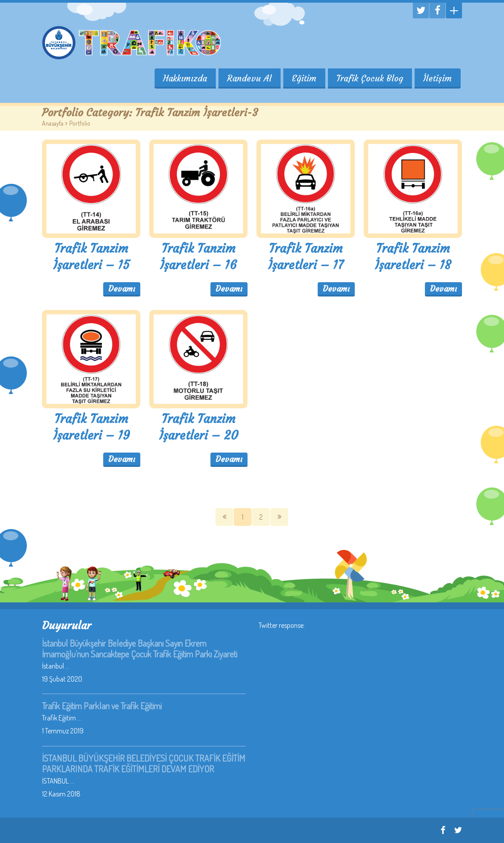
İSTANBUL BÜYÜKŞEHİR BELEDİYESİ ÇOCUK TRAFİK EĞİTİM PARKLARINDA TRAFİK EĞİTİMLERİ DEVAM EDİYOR (144, 763)
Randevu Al (248, 78)
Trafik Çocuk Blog (369, 78)
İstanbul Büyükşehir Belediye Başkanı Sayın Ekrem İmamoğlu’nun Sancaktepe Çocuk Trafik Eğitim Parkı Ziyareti (140, 648)
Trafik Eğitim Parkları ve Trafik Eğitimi (102, 706)
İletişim (437, 78)
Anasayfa (53, 123)
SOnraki (279, 517)
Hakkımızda (183, 78)
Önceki (224, 517)
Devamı (122, 289)
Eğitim (303, 78)
